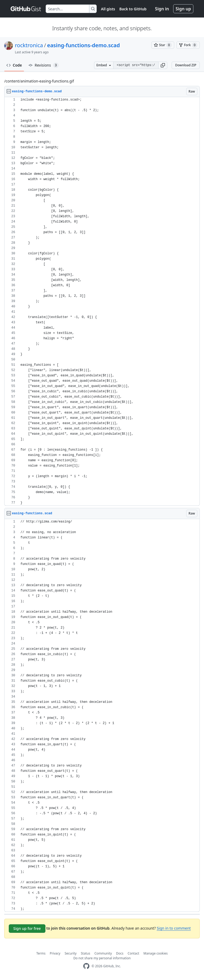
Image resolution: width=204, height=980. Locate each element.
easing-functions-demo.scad (83, 45)
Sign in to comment (174, 928)
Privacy (55, 953)
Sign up (183, 9)
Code (14, 65)
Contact (133, 953)
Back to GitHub (133, 9)
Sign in (162, 9)
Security (71, 953)
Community (103, 953)
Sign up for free (27, 928)
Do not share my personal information (102, 958)
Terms (41, 953)
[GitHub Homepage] (86, 966)
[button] (163, 65)
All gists (108, 9)
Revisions (44, 65)
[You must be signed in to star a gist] (163, 45)
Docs (120, 953)
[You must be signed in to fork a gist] (188, 45)
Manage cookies (156, 953)
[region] (102, 301)
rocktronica (29, 45)
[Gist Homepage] (26, 9)
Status (85, 953)
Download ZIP (186, 65)
